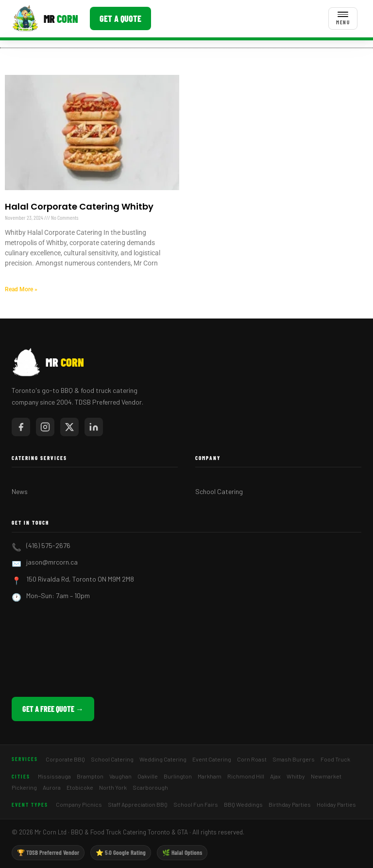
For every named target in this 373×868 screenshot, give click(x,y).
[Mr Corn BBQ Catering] (45, 18)
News (20, 491)
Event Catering (212, 759)
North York (113, 787)
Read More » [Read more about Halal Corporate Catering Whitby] (21, 289)
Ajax (275, 776)
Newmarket (326, 776)
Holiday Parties (336, 804)
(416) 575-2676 (48, 545)
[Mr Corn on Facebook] (21, 427)
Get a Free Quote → (53, 709)
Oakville (148, 776)
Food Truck (335, 759)
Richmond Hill (246, 776)
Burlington (178, 776)
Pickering (24, 787)
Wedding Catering (163, 759)
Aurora (52, 787)
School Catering (219, 491)
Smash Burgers (294, 759)
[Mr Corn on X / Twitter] (69, 427)
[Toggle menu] (343, 18)
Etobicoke (80, 787)
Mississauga (54, 776)
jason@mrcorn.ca (52, 562)
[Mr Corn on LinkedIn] (94, 427)
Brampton (90, 776)
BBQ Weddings (243, 804)
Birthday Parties (290, 804)
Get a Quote (120, 18)
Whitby (296, 776)
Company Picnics (79, 804)
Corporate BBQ (65, 759)
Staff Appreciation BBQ (138, 804)
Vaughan (120, 776)
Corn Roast (252, 759)
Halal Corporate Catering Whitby (79, 206)
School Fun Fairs (196, 804)
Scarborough (150, 787)
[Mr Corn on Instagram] (45, 427)
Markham (210, 776)
